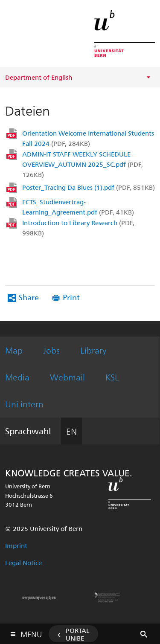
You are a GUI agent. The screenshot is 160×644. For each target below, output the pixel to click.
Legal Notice (23, 563)
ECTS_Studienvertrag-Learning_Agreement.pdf (78, 207)
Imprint (16, 545)
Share (29, 297)
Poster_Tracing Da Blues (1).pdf (89, 187)
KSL (112, 377)
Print (71, 297)
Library (93, 350)
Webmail (67, 377)
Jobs (51, 350)
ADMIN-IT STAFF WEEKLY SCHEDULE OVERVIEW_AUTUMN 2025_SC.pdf (83, 164)
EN (71, 431)
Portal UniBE (78, 634)
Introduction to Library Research (78, 228)
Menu (31, 632)
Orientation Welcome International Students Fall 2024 (88, 138)
